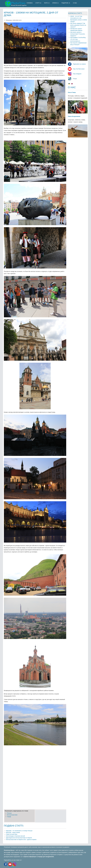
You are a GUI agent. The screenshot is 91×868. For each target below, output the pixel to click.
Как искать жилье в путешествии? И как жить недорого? (78, 34)
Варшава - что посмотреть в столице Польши (19, 831)
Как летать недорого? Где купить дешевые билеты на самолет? (78, 25)
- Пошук (72, 79)
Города (9, 817)
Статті (37, 3)
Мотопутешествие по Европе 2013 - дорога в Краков (21, 840)
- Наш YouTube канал (76, 69)
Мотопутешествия (12, 815)
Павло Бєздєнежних (74, 116)
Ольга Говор (72, 92)
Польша (9, 813)
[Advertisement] (35, 760)
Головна (30, 3)
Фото (46, 3)
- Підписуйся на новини (77, 64)
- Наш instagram (75, 74)
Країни (55, 3)
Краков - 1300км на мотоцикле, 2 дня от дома (31, 14)
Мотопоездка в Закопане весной (15, 836)
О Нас (75, 3)
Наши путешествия (12, 834)
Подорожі (65, 3)
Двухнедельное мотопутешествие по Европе (19, 838)
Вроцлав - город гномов (13, 832)
